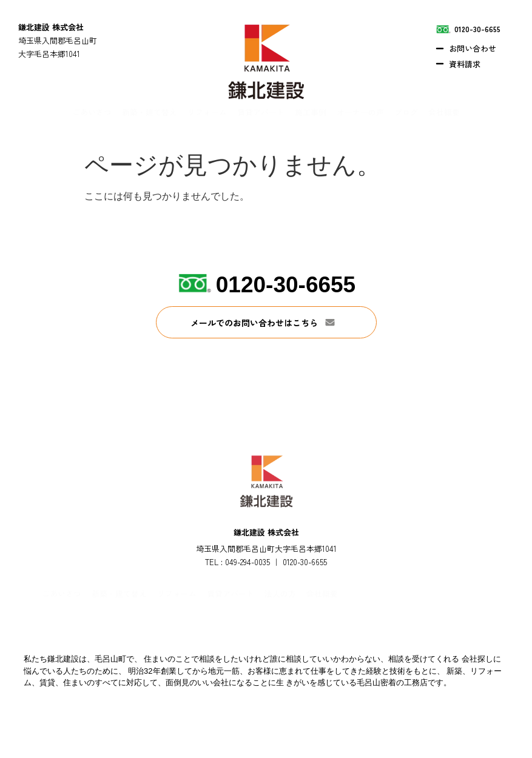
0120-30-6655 (286, 285)
